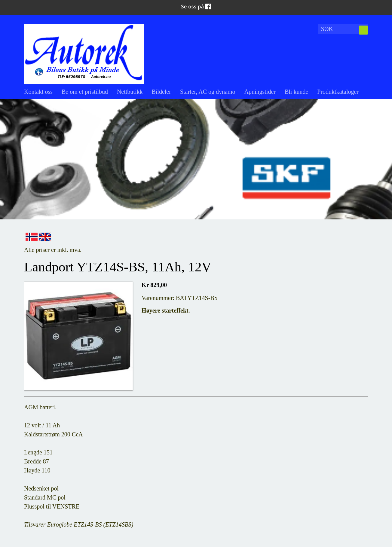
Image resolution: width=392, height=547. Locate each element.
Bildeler (161, 92)
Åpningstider (260, 92)
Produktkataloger (338, 92)
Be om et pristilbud (85, 92)
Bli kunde (296, 92)
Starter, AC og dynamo (208, 92)
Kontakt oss (38, 92)
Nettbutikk (130, 92)
